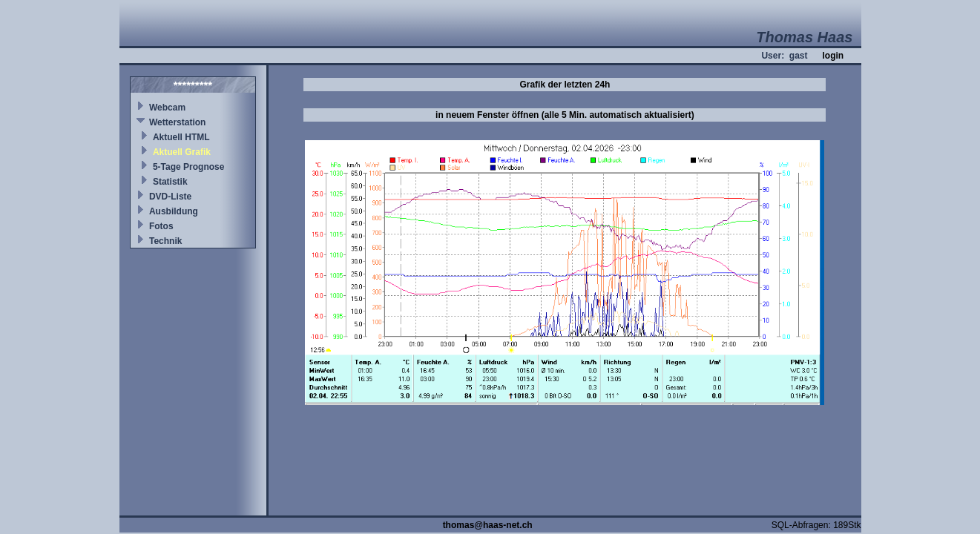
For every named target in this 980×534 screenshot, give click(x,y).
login (833, 56)
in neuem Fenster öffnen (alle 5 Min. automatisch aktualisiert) (565, 115)
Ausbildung (174, 211)
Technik (165, 241)
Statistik (170, 182)
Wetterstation (177, 122)
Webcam (167, 108)
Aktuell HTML (181, 137)
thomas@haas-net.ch (488, 525)
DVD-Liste (170, 197)
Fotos (161, 226)
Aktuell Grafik (182, 152)
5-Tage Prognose (188, 167)
